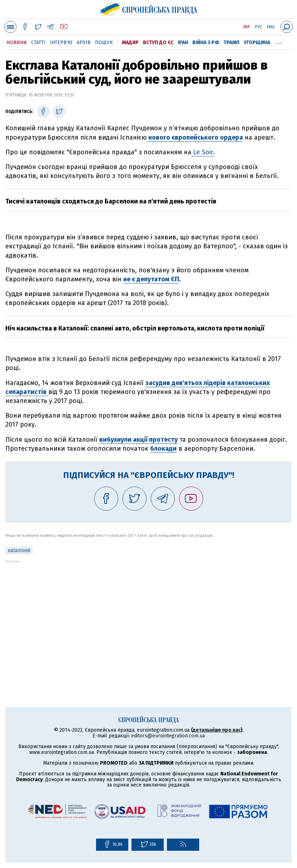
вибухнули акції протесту (138, 440)
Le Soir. (203, 152)
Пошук (104, 43)
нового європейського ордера (195, 137)
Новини (17, 43)
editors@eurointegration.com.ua (168, 736)
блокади (163, 449)
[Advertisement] (148, 614)
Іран (183, 43)
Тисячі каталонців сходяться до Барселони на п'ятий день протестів (111, 201)
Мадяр (130, 43)
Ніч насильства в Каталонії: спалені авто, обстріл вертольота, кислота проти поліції (135, 328)
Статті (38, 43)
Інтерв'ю (61, 43)
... (279, 41)
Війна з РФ (206, 43)
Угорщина (257, 43)
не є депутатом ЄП (151, 279)
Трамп (231, 43)
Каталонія (19, 551)
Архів (84, 43)
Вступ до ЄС (158, 43)
